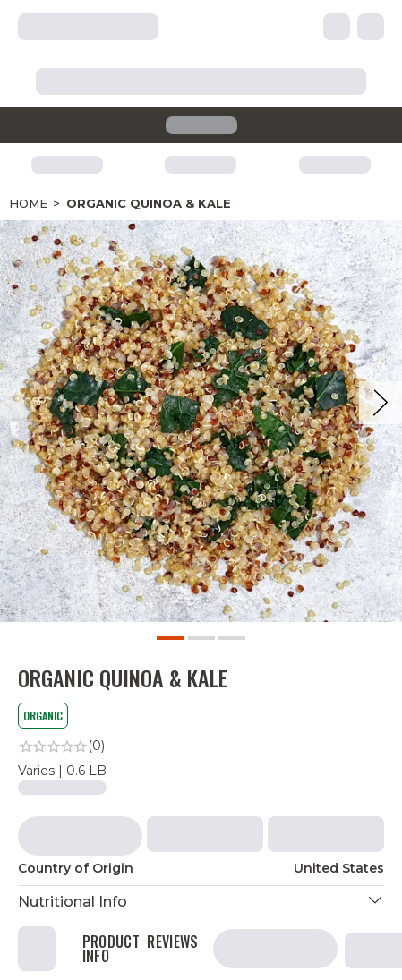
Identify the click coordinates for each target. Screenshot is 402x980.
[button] (201, 902)
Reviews (172, 943)
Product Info (111, 949)
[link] (201, 746)
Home (28, 203)
